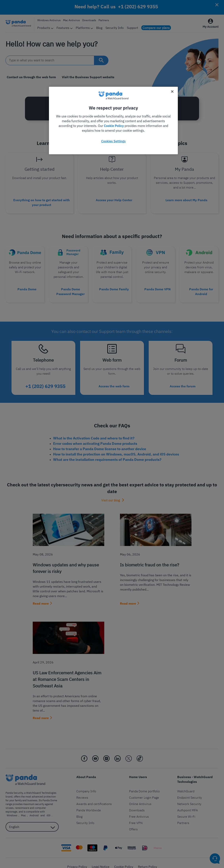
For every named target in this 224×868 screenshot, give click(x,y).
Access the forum (183, 380)
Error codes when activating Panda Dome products (95, 436)
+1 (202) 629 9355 (138, 7)
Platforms (84, 28)
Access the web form (114, 380)
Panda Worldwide (89, 803)
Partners (104, 20)
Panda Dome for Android (201, 288)
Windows (51, 804)
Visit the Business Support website (85, 77)
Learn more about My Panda (186, 198)
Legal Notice (101, 859)
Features (65, 28)
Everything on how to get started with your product (42, 201)
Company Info (86, 784)
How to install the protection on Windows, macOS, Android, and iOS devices (116, 447)
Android (16, 808)
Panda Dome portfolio (144, 784)
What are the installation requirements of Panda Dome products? (107, 452)
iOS (29, 808)
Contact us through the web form (30, 77)
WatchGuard (186, 784)
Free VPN (136, 816)
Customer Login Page (144, 790)
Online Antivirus (140, 797)
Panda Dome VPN (157, 285)
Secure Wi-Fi (186, 809)
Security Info (115, 28)
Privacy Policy (77, 859)
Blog (99, 28)
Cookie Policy (124, 859)
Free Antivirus (139, 809)
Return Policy (147, 859)
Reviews (82, 790)
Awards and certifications (94, 797)
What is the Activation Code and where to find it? (94, 431)
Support (133, 28)
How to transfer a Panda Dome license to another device (100, 442)
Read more (41, 596)
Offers (133, 822)
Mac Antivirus (71, 20)
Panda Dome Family (114, 285)
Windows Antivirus (49, 20)
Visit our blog (111, 493)
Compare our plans (156, 28)
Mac (8, 808)
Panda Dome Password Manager (70, 288)
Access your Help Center (114, 198)
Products (45, 28)
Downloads (89, 20)
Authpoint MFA (188, 803)
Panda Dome (27, 285)
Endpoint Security (190, 790)
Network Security (189, 797)
